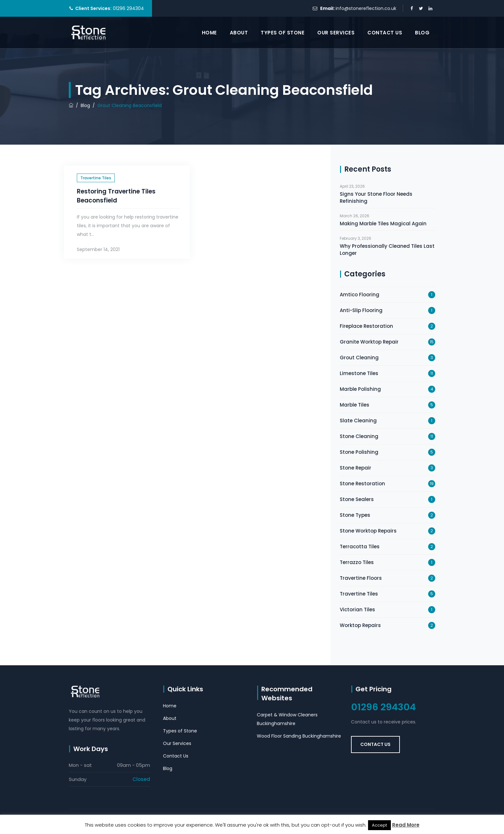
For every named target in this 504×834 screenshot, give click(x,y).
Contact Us (385, 33)
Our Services (336, 33)
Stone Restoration (362, 484)
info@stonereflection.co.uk (366, 8)
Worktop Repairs (360, 625)
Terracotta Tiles (360, 547)
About (239, 33)
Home (209, 33)
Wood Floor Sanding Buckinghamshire (299, 736)
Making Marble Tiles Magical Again (383, 224)
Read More (406, 825)
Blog (422, 33)
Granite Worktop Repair (369, 342)
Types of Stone (283, 33)
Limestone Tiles (359, 373)
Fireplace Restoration (366, 326)
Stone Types (355, 515)
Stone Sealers (357, 499)
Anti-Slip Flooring (361, 310)
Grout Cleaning (359, 358)
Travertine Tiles (96, 178)
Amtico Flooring (360, 295)
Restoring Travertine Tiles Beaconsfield (116, 196)
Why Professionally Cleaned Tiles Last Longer (387, 250)
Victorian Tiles (357, 610)
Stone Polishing (359, 452)
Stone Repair (355, 468)
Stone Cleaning (359, 436)
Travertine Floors (361, 578)
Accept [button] (379, 825)
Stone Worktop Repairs (368, 531)
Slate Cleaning (358, 421)
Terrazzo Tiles (357, 562)
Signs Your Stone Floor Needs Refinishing (376, 197)
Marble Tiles (355, 405)
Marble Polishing (360, 389)
